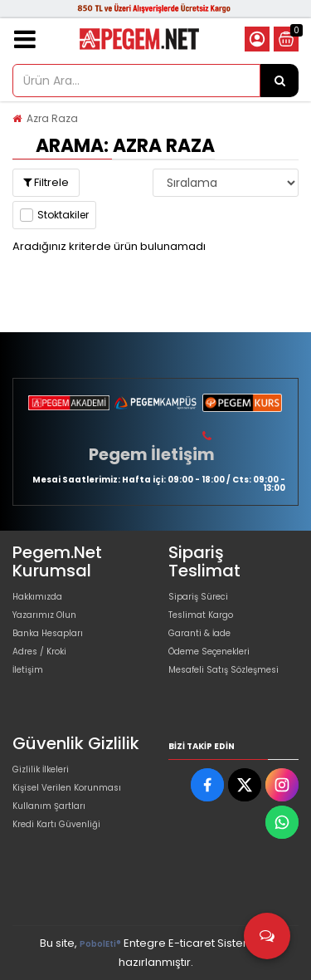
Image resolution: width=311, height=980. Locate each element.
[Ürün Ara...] (279, 81)
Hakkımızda (37, 597)
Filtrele (46, 182)
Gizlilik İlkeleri (41, 769)
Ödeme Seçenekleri (209, 652)
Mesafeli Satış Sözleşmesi (224, 670)
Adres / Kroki (39, 652)
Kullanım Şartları (49, 806)
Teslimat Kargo (201, 615)
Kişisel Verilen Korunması (67, 788)
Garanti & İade (199, 633)
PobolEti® (100, 944)
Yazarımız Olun (44, 615)
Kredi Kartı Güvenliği (56, 824)
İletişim (28, 670)
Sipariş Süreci (198, 597)
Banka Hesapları (48, 633)
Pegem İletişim (152, 454)
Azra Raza (52, 118)
